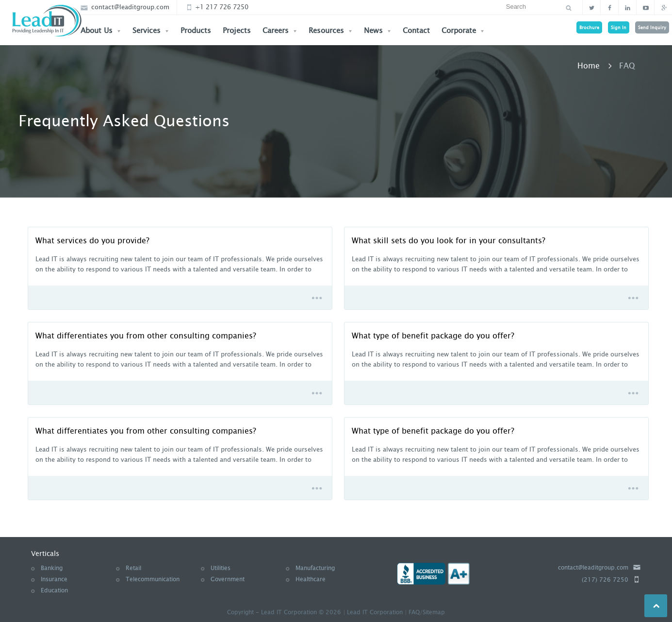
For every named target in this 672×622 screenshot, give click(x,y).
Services (151, 31)
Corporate (463, 31)
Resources (330, 31)
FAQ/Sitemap (427, 612)
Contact (416, 31)
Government (228, 579)
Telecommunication (153, 579)
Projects (237, 31)
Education (54, 590)
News (377, 31)
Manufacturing (315, 568)
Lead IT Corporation (375, 612)
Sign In (619, 27)
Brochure (589, 27)
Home (589, 66)
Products (196, 31)
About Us (101, 31)
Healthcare (311, 579)
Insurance (54, 579)
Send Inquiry (652, 27)
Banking (52, 568)
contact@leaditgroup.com (125, 7)
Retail (133, 568)
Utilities (221, 568)
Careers (280, 31)
